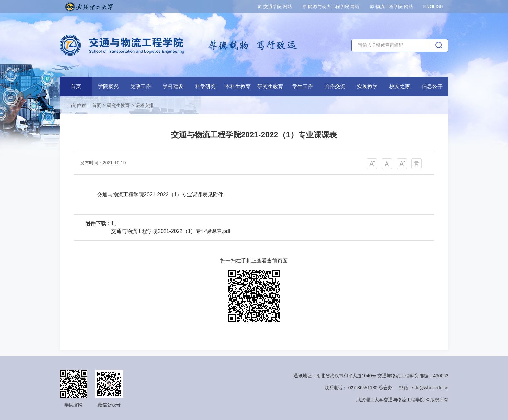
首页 (76, 86)
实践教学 (367, 86)
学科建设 (173, 86)
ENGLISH (433, 6)
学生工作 (303, 86)
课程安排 (144, 105)
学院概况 (108, 86)
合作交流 (335, 86)
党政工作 (141, 86)
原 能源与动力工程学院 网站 (331, 6)
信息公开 (432, 86)
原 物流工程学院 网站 (391, 6)
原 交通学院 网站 (275, 6)
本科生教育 (238, 86)
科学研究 (205, 86)
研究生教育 (270, 86)
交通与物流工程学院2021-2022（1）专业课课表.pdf (171, 231)
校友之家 (400, 86)
